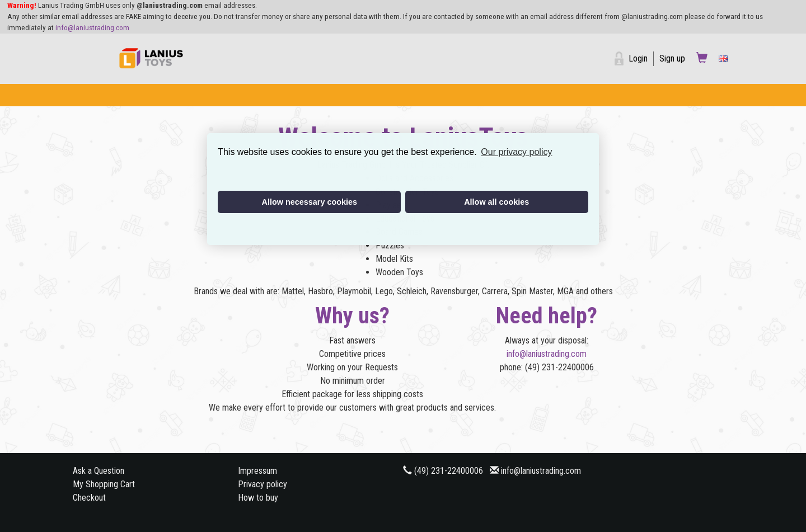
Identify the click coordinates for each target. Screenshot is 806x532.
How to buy (258, 498)
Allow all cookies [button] (496, 202)
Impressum (257, 471)
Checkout (89, 498)
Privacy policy (263, 484)
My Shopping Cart (104, 484)
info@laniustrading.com (92, 28)
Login (638, 58)
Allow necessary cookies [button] (310, 202)
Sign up (672, 58)
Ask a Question (99, 471)
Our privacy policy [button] (516, 152)
